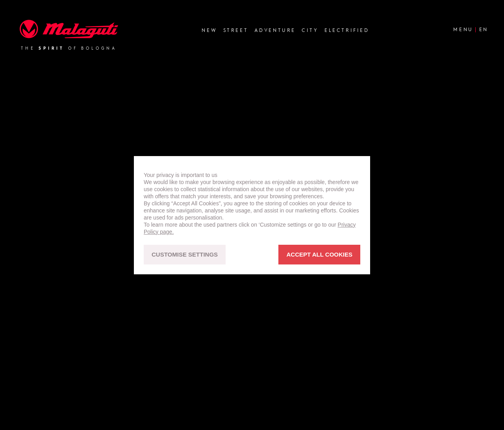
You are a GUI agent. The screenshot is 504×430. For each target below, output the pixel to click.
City (310, 30)
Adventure (275, 30)
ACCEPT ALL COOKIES (319, 254)
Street (236, 30)
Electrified (347, 30)
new (209, 30)
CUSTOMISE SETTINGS (185, 254)
